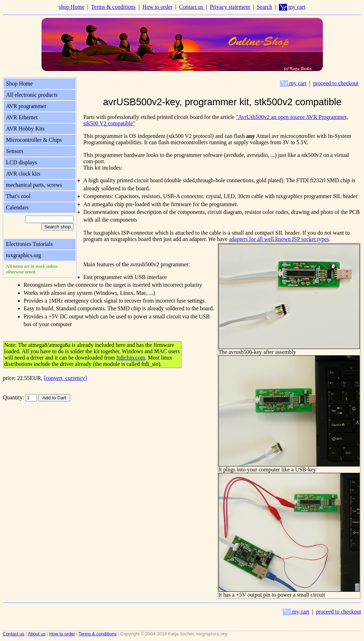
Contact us (192, 7)
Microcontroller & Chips (34, 140)
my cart (292, 7)
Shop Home (19, 84)
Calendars (17, 207)
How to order (157, 7)
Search (264, 7)
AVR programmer (26, 106)
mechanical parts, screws (34, 185)
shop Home (72, 7)
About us (37, 634)
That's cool (18, 196)
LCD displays (21, 162)
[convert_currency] (65, 378)
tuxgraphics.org (24, 255)
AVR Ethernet (22, 117)
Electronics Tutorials (29, 244)
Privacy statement (230, 7)
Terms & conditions (113, 7)
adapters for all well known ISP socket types (279, 239)
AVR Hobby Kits (25, 129)
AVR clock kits (23, 174)
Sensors (15, 151)
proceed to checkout (336, 83)
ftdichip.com (131, 358)
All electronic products (32, 95)
